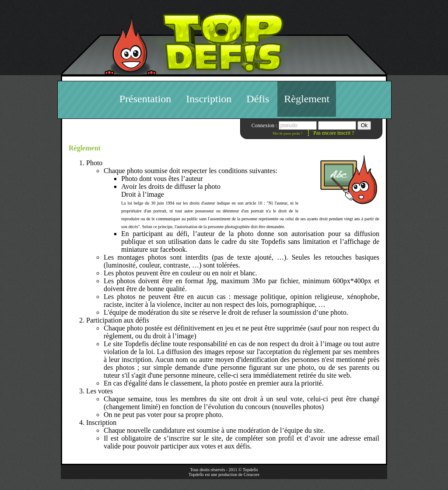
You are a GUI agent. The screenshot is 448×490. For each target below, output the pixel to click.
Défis (258, 99)
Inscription (209, 99)
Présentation (145, 99)
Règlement (307, 99)
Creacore (252, 474)
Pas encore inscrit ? (334, 133)
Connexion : (265, 125)
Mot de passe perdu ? (287, 134)
